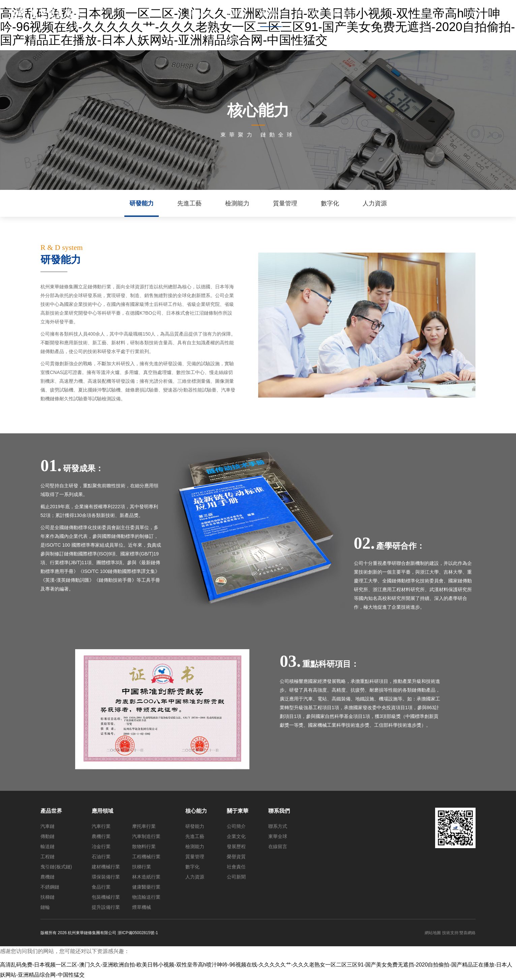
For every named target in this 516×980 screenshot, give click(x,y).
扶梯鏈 (48, 897)
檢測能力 (237, 203)
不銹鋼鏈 (50, 887)
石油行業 (101, 857)
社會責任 (236, 867)
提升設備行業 (106, 907)
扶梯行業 (142, 867)
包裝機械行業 (106, 897)
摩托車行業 (144, 826)
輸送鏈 (48, 846)
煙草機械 (142, 907)
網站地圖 (433, 933)
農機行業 (101, 836)
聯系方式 (278, 826)
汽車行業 (101, 826)
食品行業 (101, 887)
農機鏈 (48, 877)
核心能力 (196, 811)
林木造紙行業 (146, 877)
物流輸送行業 (146, 897)
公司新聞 (236, 877)
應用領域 (102, 811)
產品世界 (51, 811)
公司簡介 (236, 826)
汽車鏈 (48, 826)
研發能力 (142, 203)
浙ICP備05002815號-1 (138, 933)
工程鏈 (48, 857)
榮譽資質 (236, 857)
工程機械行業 (146, 857)
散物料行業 (144, 846)
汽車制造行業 (146, 836)
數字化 (330, 203)
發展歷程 (236, 846)
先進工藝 (189, 203)
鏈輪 (45, 907)
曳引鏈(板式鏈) (56, 867)
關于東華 (238, 811)
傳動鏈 (48, 836)
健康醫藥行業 (146, 887)
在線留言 (278, 846)
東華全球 (278, 836)
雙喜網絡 (467, 933)
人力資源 (375, 203)
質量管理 (285, 203)
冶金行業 (101, 846)
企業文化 (236, 836)
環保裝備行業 (106, 877)
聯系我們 (279, 811)
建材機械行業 (106, 867)
